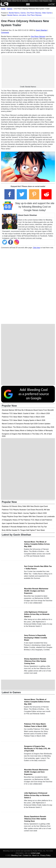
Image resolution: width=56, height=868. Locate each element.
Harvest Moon (34, 1)
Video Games (47, 13)
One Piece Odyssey (34, 13)
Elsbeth (9, 1)
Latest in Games (11, 692)
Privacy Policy (45, 855)
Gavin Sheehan (41, 30)
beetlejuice (25, 1)
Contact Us (27, 855)
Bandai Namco (14, 13)
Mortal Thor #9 (17, 1)
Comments (5, 33)
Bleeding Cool (16, 855)
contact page (35, 853)
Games (23, 13)
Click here (36, 248)
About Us (36, 855)
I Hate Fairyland (43, 1)
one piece (23, 15)
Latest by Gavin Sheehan (16, 535)
